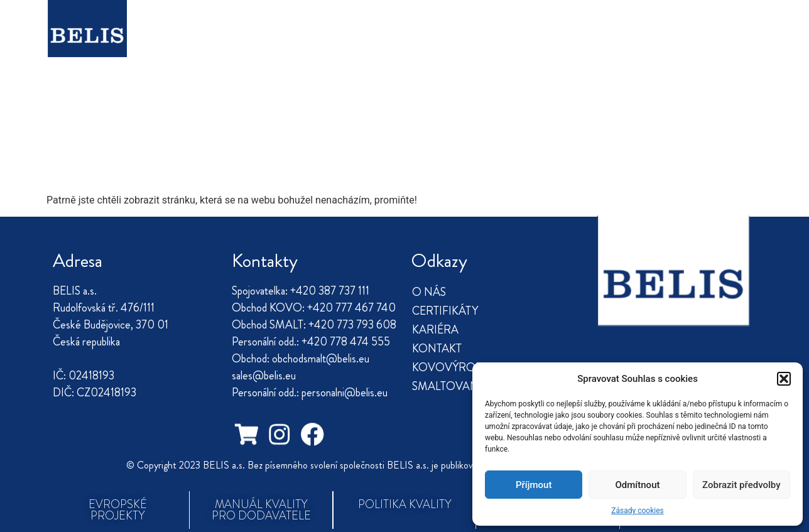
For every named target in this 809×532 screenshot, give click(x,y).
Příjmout (534, 485)
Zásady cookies (637, 511)
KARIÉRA (332, 41)
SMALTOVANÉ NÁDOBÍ (644, 41)
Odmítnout (638, 485)
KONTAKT (405, 41)
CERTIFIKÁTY (250, 41)
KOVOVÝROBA (502, 41)
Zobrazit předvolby (741, 485)
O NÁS (175, 41)
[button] (784, 379)
